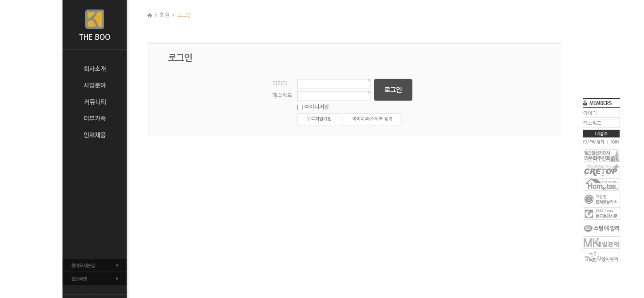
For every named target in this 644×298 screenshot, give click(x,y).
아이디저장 (313, 107)
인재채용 (95, 135)
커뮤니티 (95, 102)
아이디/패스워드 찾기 (372, 119)
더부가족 (95, 118)
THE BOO (95, 25)
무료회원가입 (319, 119)
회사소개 (95, 69)
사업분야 (95, 85)
